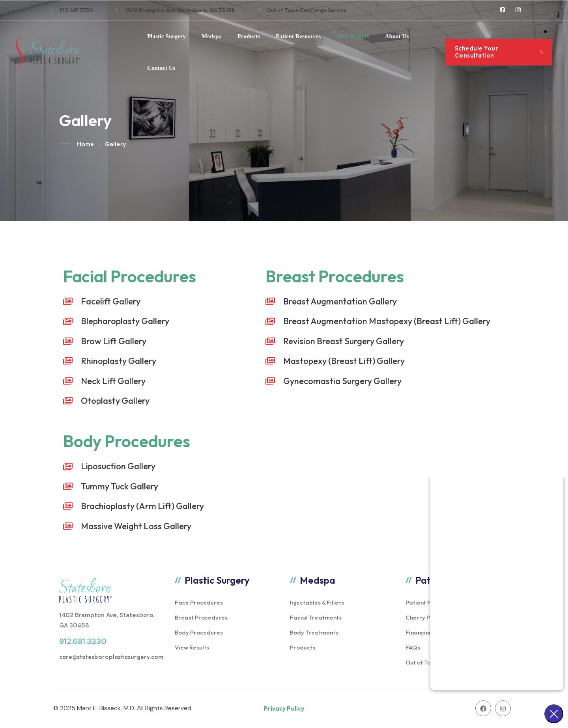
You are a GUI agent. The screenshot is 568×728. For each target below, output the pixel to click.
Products (249, 36)
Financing (419, 632)
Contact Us (161, 68)
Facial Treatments (316, 617)
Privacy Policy (284, 708)
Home (85, 144)
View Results (353, 36)
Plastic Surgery (166, 36)
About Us (397, 36)
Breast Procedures (201, 617)
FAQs (413, 647)
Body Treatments (314, 632)
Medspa (212, 36)
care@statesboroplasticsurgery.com (111, 657)
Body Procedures (199, 632)
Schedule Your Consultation (477, 52)
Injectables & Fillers (317, 602)
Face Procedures (199, 602)
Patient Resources (298, 36)
